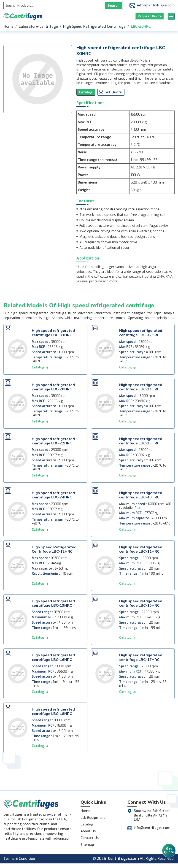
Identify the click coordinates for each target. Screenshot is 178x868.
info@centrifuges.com (156, 5)
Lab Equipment (93, 818)
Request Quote (150, 16)
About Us (88, 831)
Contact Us (90, 838)
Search (114, 5)
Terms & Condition (19, 859)
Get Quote (169, 851)
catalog (38, 367)
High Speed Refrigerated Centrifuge (94, 26)
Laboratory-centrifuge (38, 26)
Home (9, 26)
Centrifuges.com (124, 859)
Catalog (86, 92)
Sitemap (87, 845)
